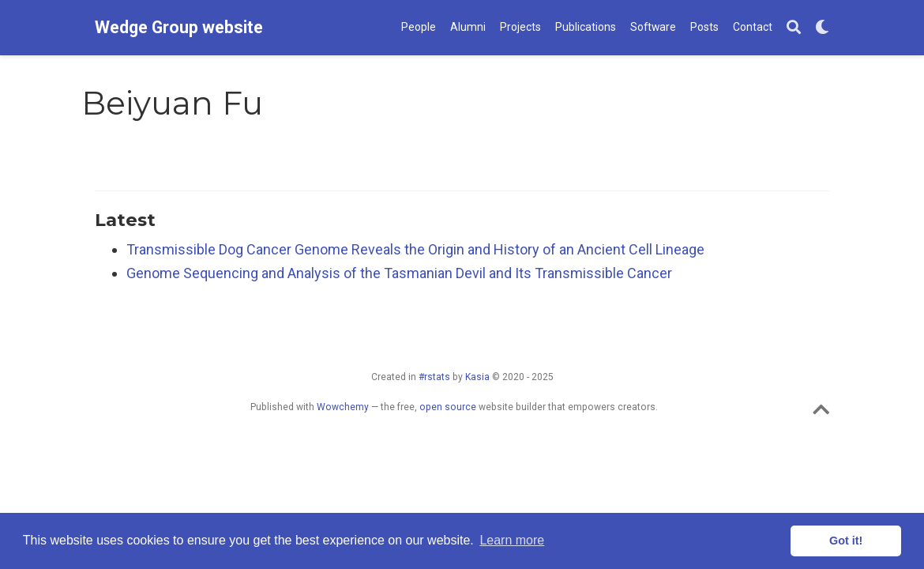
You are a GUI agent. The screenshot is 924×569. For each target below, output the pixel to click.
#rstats (434, 377)
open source (448, 407)
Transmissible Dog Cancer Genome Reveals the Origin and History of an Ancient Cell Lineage (415, 249)
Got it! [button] (846, 541)
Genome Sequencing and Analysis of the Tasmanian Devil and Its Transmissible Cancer (399, 273)
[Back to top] (821, 413)
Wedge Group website (179, 27)
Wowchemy (343, 407)
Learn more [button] (512, 540)
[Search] (794, 28)
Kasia (477, 377)
